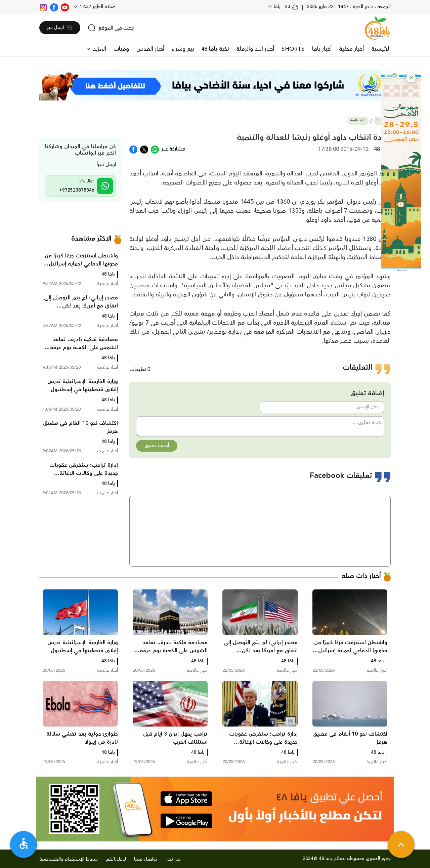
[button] (411, 78)
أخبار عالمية (358, 120)
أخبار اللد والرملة (255, 49)
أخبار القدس (150, 49)
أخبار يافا (322, 49)
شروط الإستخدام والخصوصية (69, 859)
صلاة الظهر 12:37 (97, 7)
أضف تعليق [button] (157, 446)
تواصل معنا (146, 859)
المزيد (99, 49)
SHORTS (293, 49)
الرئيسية (381, 49)
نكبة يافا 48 (215, 49)
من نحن (173, 859)
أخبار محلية (351, 49)
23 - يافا (285, 7)
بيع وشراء (183, 49)
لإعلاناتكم (116, 859)
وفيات (121, 49)
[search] (111, 28)
